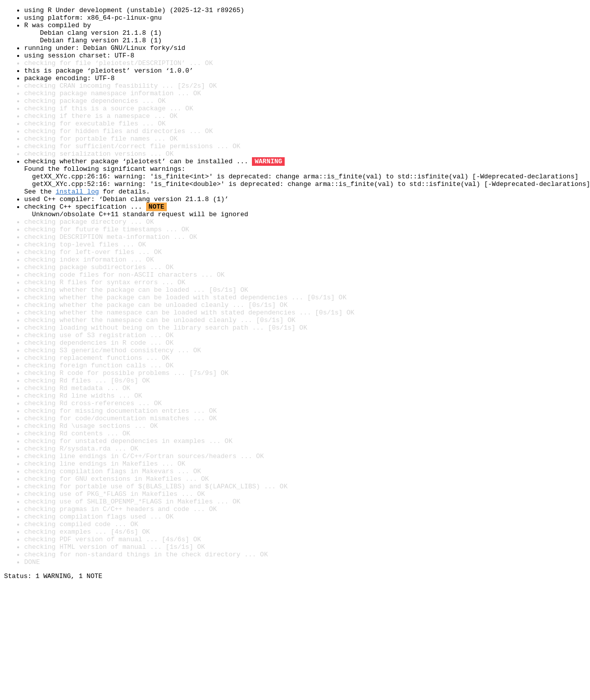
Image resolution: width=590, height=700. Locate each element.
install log (77, 229)
